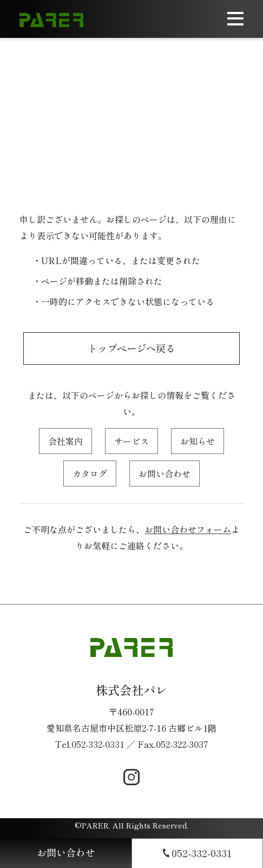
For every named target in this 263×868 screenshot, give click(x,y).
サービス (131, 441)
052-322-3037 (182, 744)
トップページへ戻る (131, 348)
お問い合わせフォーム (188, 529)
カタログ (90, 474)
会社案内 (65, 441)
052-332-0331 (98, 744)
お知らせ (198, 441)
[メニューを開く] (235, 19)
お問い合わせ (165, 474)
